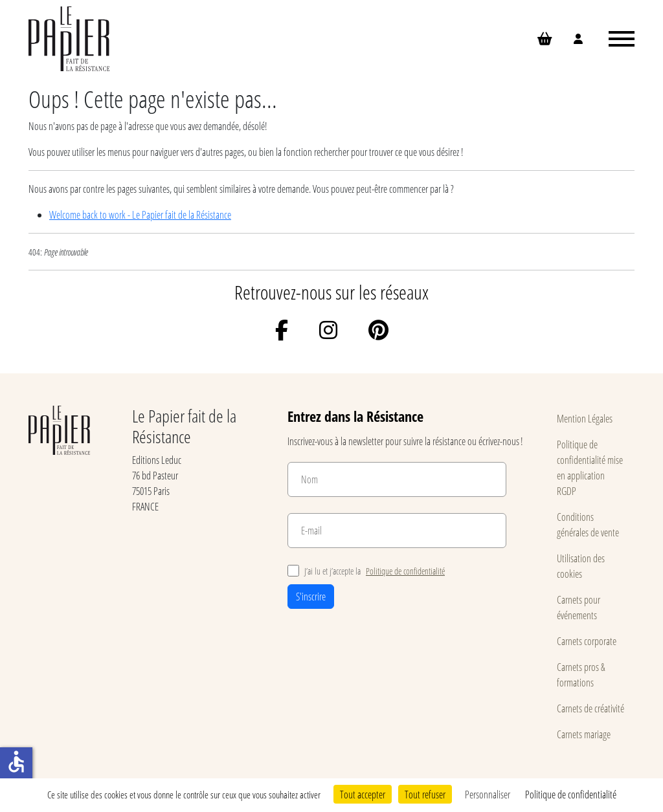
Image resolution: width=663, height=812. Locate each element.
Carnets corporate (587, 641)
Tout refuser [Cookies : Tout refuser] (425, 794)
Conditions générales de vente (588, 524)
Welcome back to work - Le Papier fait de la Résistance (140, 214)
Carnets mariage (584, 734)
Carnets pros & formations (581, 675)
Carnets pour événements (579, 607)
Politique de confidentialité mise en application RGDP (590, 467)
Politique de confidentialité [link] (571, 794)
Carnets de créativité (590, 708)
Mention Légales (585, 418)
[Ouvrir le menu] (622, 39)
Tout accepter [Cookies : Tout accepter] (363, 794)
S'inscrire (311, 596)
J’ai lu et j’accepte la (366, 571)
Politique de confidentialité (405, 571)
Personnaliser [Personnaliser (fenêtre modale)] (488, 794)
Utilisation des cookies (581, 566)
